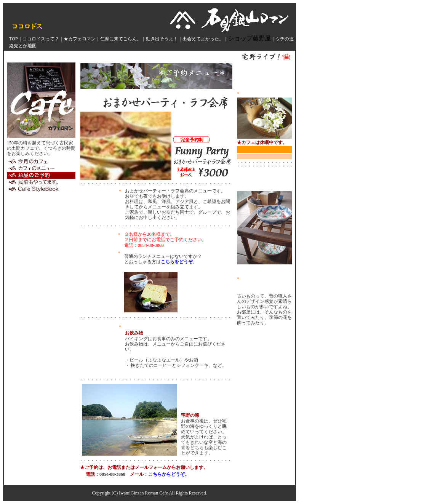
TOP (13, 39)
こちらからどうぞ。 (169, 474)
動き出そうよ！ (162, 39)
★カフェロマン (80, 39)
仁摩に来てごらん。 (121, 39)
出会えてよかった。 (203, 39)
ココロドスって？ (41, 39)
